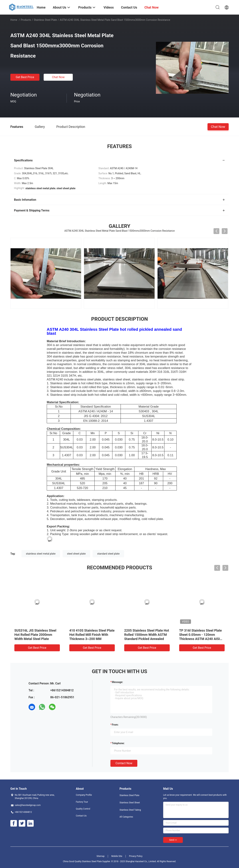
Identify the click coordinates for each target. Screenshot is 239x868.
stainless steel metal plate (41, 554)
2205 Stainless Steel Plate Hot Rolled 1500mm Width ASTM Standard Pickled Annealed (147, 635)
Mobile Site (117, 856)
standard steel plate (108, 554)
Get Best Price (25, 77)
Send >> (173, 840)
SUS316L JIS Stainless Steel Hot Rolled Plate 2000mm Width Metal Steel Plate (35, 635)
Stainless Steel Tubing (130, 810)
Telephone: (118, 743)
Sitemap (101, 856)
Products (26, 20)
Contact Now (124, 763)
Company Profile (84, 795)
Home (14, 20)
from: (115, 725)
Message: (117, 682)
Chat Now (58, 77)
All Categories (126, 817)
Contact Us (81, 816)
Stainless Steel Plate (45, 20)
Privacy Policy (136, 856)
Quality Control (83, 809)
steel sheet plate (76, 554)
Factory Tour (82, 802)
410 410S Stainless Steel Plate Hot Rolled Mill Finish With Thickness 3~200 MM (92, 635)
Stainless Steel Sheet (130, 803)
